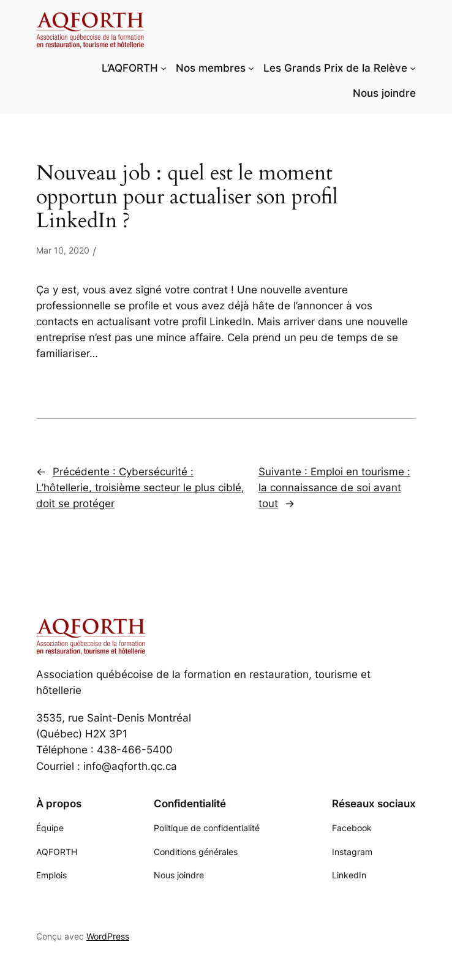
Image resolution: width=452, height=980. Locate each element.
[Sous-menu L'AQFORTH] (164, 68)
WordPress (108, 936)
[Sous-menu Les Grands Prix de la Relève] (413, 68)
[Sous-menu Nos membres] (251, 68)
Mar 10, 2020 (63, 250)
